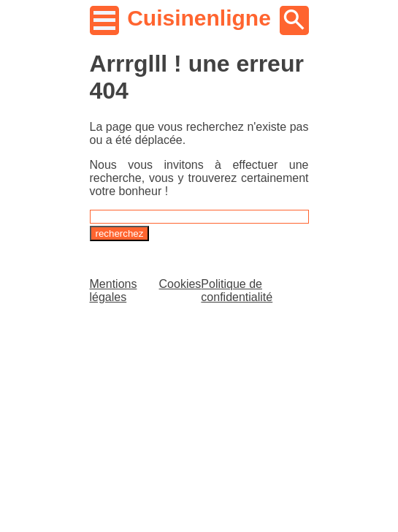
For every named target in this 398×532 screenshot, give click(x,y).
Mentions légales (114, 290)
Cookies (180, 284)
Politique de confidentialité (237, 290)
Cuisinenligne (199, 18)
